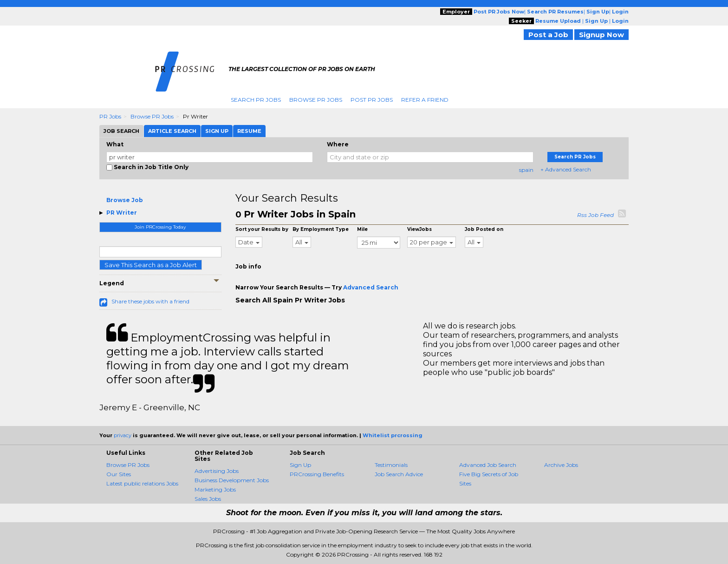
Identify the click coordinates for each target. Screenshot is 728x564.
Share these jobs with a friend (150, 301)
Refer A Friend (425, 100)
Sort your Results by (262, 229)
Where (338, 144)
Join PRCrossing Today (160, 227)
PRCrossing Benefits (317, 474)
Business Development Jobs (232, 480)
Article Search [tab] (172, 131)
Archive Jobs (561, 465)
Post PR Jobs (372, 100)
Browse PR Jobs (316, 100)
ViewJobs (419, 229)
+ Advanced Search (566, 169)
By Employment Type (321, 229)
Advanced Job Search (488, 465)
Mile (362, 229)
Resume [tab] (249, 131)
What (115, 144)
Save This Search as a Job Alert (151, 265)
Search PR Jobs (256, 100)
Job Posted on (484, 229)
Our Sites (119, 474)
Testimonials (391, 465)
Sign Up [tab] (217, 131)
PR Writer (122, 213)
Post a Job (548, 35)
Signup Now (601, 35)
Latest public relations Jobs (142, 483)
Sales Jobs (208, 499)
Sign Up (300, 465)
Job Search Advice (399, 474)
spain (526, 170)
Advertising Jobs (217, 471)
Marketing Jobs (215, 489)
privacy (123, 435)
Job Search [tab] (121, 131)
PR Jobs (110, 116)
